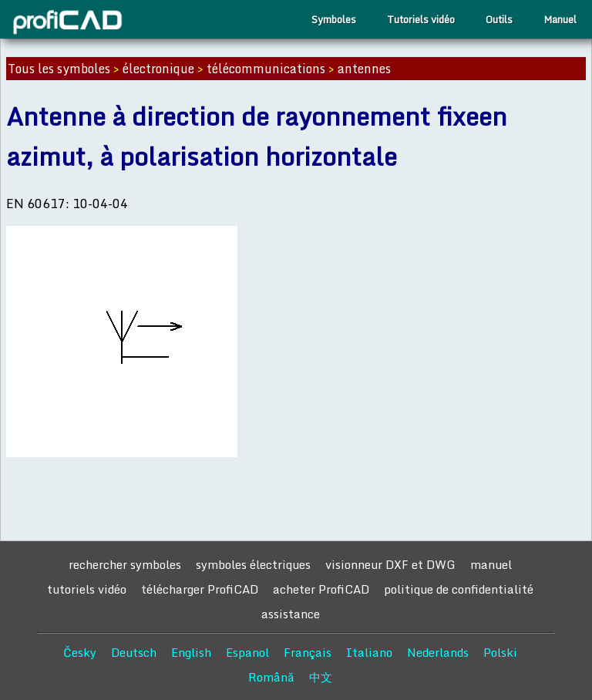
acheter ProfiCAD (321, 589)
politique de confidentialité (459, 589)
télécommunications (266, 69)
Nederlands (438, 652)
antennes (364, 69)
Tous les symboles (59, 69)
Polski (500, 652)
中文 (321, 677)
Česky (80, 652)
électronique (158, 69)
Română (271, 677)
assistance (291, 614)
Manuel (560, 19)
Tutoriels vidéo (421, 19)
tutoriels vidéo (87, 589)
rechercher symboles (125, 564)
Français (308, 652)
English (191, 652)
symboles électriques (253, 564)
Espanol (247, 652)
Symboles (334, 19)
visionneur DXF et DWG (390, 564)
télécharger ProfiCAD (200, 589)
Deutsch (134, 652)
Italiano (369, 652)
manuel (491, 564)
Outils (499, 19)
